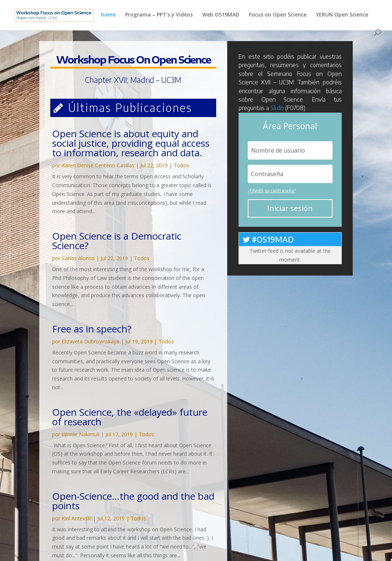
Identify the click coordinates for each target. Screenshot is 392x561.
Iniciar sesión (290, 208)
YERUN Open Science (342, 15)
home (108, 15)
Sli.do (277, 108)
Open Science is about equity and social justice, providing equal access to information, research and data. (131, 143)
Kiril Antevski (77, 518)
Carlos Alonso (78, 258)
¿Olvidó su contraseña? (272, 191)
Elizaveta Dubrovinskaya (90, 341)
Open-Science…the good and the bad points (133, 501)
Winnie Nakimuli (81, 434)
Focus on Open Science (278, 15)
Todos (181, 165)
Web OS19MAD (221, 15)
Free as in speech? (92, 329)
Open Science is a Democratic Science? (117, 241)
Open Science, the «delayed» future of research (130, 417)
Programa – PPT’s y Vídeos (159, 15)
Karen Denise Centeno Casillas (98, 165)
